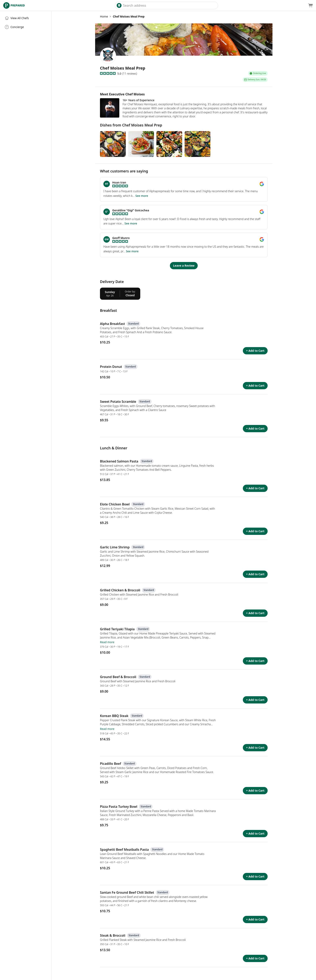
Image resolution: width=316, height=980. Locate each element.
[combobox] (170, 5)
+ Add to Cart (255, 351)
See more (142, 196)
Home (104, 16)
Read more (107, 642)
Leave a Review (184, 266)
